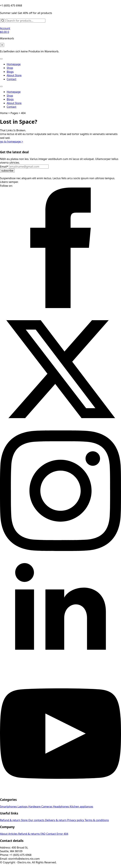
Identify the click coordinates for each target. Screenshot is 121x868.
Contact (12, 79)
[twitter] (60, 428)
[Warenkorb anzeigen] (5, 32)
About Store (14, 75)
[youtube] (60, 793)
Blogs (10, 72)
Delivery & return (56, 820)
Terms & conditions (97, 820)
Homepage (14, 64)
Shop (10, 68)
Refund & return (11, 820)
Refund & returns (29, 834)
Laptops (23, 806)
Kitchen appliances (82, 806)
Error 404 (62, 834)
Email (5, 167)
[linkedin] (60, 671)
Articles (13, 834)
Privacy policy (76, 820)
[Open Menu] (1, 59)
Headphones (61, 806)
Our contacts (37, 820)
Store (25, 820)
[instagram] (60, 550)
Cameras (47, 806)
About (4, 834)
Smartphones (9, 806)
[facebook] (60, 307)
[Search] (3, 21)
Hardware (35, 806)
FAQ (43, 834)
